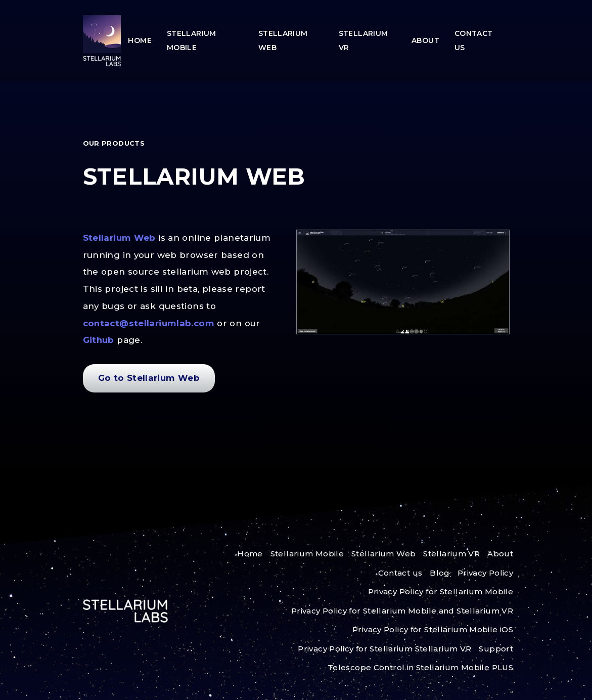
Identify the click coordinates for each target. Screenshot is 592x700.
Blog (440, 573)
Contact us (474, 40)
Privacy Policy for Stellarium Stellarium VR (384, 649)
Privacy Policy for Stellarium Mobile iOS (433, 629)
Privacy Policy (485, 573)
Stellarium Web (283, 40)
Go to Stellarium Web (149, 378)
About (425, 40)
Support (496, 649)
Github (100, 340)
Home (140, 40)
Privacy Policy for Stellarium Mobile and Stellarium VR (402, 611)
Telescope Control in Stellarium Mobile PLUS (420, 667)
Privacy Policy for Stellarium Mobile (441, 592)
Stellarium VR (363, 40)
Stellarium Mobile (192, 40)
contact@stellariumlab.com (150, 323)
